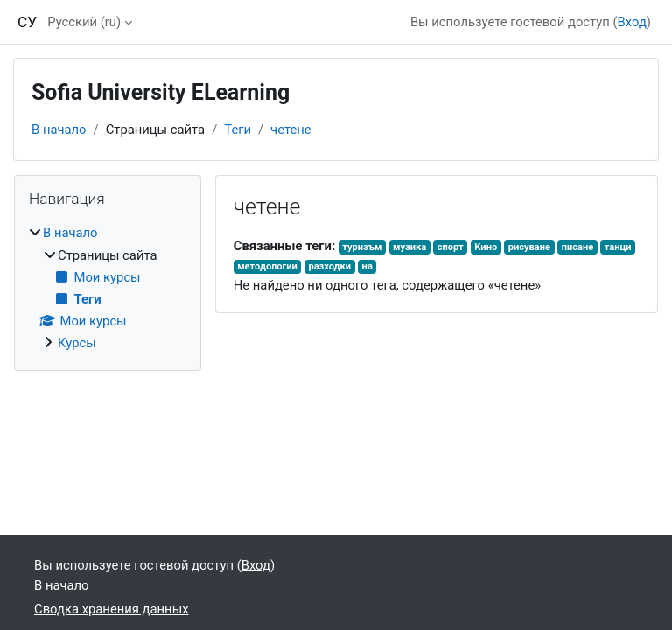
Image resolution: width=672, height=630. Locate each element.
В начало (59, 129)
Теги (238, 129)
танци (618, 247)
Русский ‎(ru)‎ (84, 22)
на (367, 266)
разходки (329, 266)
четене (291, 129)
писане (578, 247)
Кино (486, 247)
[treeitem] (108, 288)
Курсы (77, 343)
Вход (632, 22)
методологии (267, 266)
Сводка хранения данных (111, 609)
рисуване (529, 247)
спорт (451, 247)
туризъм (362, 247)
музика (409, 247)
